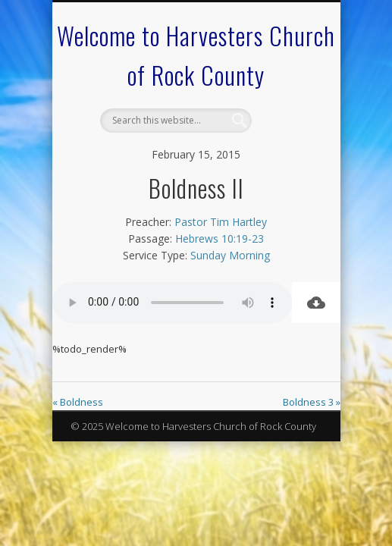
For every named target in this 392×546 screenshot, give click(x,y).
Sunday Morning (230, 255)
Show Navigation (284, 136)
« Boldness (78, 402)
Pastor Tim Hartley (221, 222)
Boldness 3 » (312, 402)
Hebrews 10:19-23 (220, 238)
